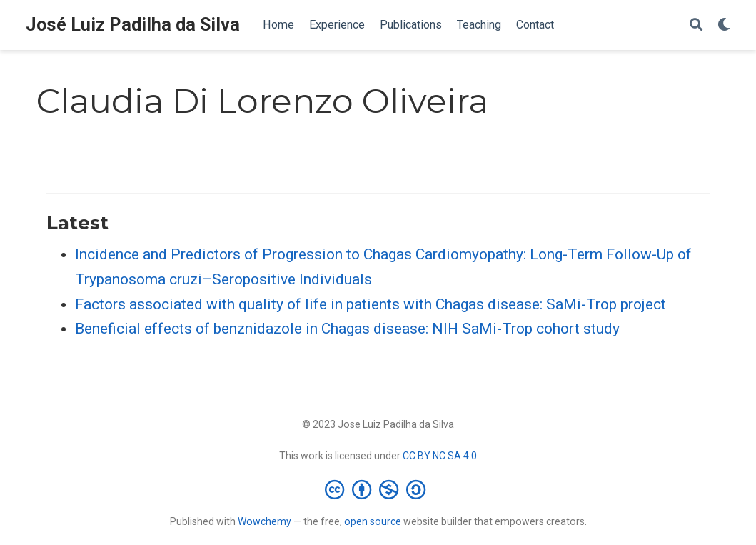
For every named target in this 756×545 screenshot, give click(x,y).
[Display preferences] (724, 25)
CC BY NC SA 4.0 (440, 456)
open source (373, 521)
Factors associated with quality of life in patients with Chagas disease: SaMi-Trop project (371, 304)
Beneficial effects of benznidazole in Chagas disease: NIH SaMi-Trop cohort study (347, 329)
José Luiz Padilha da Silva (133, 25)
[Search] (696, 25)
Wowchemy (264, 521)
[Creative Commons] (378, 489)
